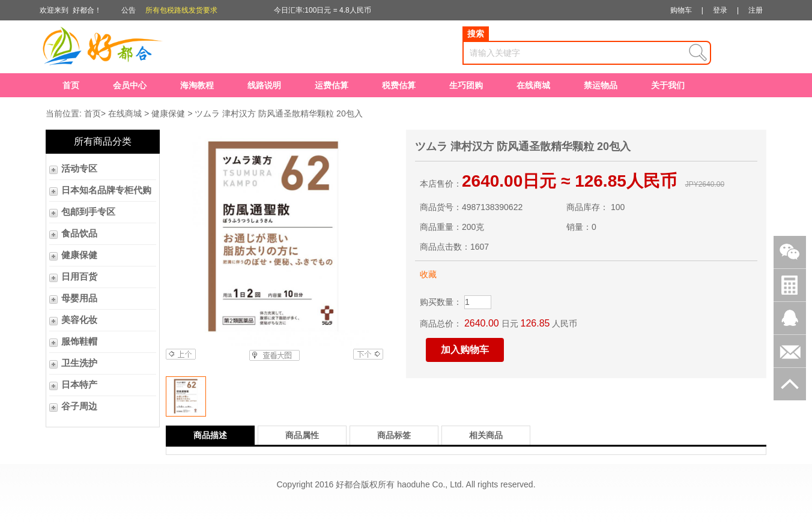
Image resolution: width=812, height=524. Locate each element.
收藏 (428, 274)
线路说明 (264, 85)
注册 (756, 10)
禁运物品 (601, 85)
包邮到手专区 (88, 212)
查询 (698, 53)
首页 (71, 85)
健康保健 (168, 113)
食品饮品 (79, 233)
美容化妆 (79, 320)
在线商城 (533, 85)
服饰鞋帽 (79, 342)
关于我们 (668, 85)
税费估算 (399, 85)
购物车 (681, 10)
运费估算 (332, 85)
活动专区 (79, 169)
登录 (720, 10)
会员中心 (130, 85)
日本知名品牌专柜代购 (106, 190)
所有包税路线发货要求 (181, 10)
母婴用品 (79, 298)
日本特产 (79, 385)
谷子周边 (79, 406)
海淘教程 (197, 85)
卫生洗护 (79, 363)
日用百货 (79, 277)
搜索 (476, 34)
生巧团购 (466, 85)
